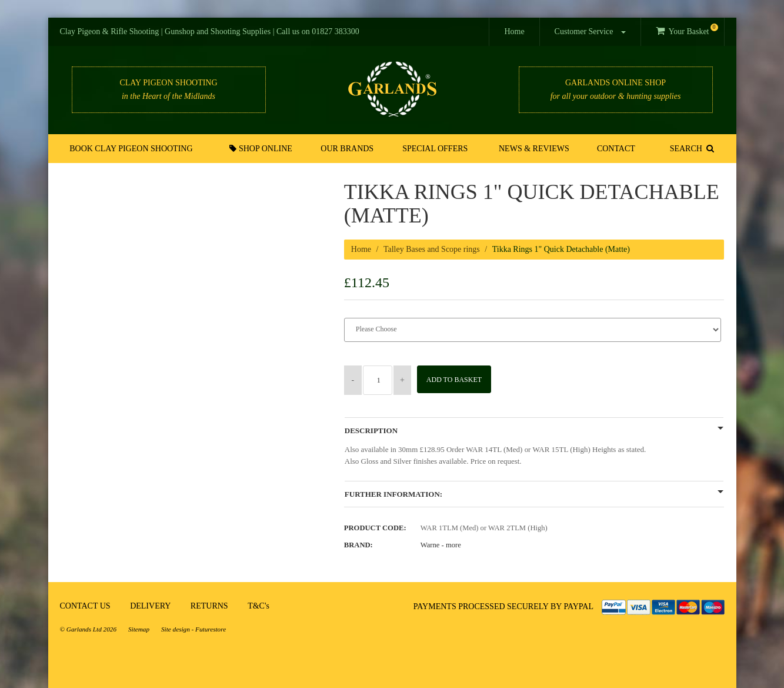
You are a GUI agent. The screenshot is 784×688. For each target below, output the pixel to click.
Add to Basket (458, 380)
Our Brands (348, 149)
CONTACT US (85, 606)
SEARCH (691, 148)
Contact (615, 149)
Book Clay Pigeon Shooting (132, 149)
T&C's (258, 606)
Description (371, 431)
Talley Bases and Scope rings (432, 249)
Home (514, 31)
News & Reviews (534, 149)
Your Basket (687, 30)
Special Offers (436, 149)
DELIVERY (150, 606)
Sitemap (139, 629)
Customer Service (590, 31)
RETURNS (209, 606)
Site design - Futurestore (194, 629)
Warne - (441, 545)
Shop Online (262, 148)
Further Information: (393, 494)
